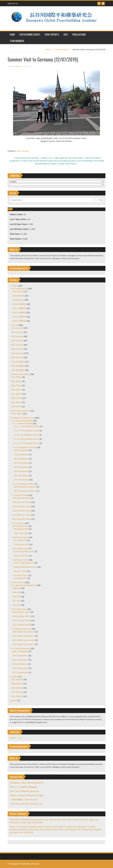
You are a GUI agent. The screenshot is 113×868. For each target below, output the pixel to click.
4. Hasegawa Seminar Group (22, 418)
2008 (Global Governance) (24, 632)
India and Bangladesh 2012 (25, 567)
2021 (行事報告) (19, 308)
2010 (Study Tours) (20, 537)
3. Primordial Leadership (20, 411)
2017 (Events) (18, 292)
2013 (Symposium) (20, 672)
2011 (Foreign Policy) (21, 620)
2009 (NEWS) (17, 684)
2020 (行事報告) (19, 304)
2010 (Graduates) (21, 454)
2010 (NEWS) (17, 688)
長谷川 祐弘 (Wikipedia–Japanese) (24, 791)
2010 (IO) (16, 597)
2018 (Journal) (17, 349)
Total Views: (15, 234)
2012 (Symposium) (20, 668)
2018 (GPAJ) (16, 398)
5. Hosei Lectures (17, 582)
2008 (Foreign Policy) (21, 612)
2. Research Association (20, 374)
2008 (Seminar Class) (22, 498)
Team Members (17, 41)
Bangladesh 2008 (21, 529)
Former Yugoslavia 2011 (24, 552)
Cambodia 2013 (20, 578)
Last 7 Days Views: (18, 219)
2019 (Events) (18, 300)
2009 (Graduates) (21, 450)
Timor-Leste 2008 (21, 533)
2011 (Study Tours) (20, 549)
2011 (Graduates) (21, 459)
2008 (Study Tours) (20, 526)
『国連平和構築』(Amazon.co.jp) (24, 800)
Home (48, 50)
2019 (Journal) (62, 50)
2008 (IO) (16, 588)
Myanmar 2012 (20, 571)
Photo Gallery (17, 414)
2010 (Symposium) (20, 660)
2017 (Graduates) (21, 480)
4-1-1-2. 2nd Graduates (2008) (27, 426)
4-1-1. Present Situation (22, 424)
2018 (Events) (18, 296)
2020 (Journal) (17, 357)
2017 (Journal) (17, 345)
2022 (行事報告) (19, 313)
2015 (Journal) (17, 336)
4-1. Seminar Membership (22, 421)
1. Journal (14, 325)
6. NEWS (14, 677)
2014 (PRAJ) (16, 381)
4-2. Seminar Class (19, 495)
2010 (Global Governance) (24, 636)
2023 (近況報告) (18, 370)
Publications (79, 34)
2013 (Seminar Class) (22, 519)
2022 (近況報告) (18, 366)
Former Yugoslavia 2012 (24, 563)
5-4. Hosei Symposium (21, 649)
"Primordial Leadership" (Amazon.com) (26, 804)
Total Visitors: (16, 239)
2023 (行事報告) (19, 317)
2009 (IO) (16, 592)
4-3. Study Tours (18, 523)
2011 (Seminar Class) (22, 511)
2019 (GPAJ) (16, 402)
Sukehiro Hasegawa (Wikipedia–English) (27, 795)
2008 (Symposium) (20, 651)
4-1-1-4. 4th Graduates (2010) (26, 431)
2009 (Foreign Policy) (21, 616)
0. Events (14, 286)
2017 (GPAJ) (16, 394)
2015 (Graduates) (21, 476)
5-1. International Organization (24, 585)
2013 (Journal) (17, 328)
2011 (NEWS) (17, 692)
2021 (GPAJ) (16, 407)
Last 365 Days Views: (19, 229)
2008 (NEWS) (17, 679)
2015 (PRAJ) (16, 386)
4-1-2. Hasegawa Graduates (24, 447)
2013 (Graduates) (21, 467)
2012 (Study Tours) (20, 560)
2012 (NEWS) (17, 696)
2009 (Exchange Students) (25, 487)
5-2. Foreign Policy (19, 609)
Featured (13, 701)
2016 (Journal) (17, 341)
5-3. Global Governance (21, 629)
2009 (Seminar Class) (22, 502)
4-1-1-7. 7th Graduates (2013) (26, 443)
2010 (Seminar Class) (22, 506)
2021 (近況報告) (18, 362)
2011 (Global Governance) (24, 640)
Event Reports (52, 34)
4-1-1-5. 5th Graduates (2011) (26, 435)
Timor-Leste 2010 (21, 544)
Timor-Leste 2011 (21, 556)
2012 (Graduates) (21, 463)
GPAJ (66, 34)
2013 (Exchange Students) (25, 491)
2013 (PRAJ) (16, 377)
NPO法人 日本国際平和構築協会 (23, 787)
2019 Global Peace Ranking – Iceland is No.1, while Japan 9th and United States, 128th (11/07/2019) (57, 158)
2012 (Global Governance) (24, 644)
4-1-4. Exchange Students (23, 484)
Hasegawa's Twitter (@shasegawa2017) (27, 783)
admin (17, 66)
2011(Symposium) (20, 664)
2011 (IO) (16, 601)
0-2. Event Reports (19, 289)
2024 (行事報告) (19, 321)
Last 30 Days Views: (19, 224)
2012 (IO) (16, 605)
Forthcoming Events (30, 34)
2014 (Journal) (17, 332)
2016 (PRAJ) (16, 390)
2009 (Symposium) (20, 656)
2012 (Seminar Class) (22, 515)
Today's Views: (17, 214)
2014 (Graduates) (21, 471)
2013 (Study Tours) (20, 575)
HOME (12, 34)
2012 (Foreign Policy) (21, 625)
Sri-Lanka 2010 (20, 540)
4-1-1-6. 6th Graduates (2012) (26, 439)
